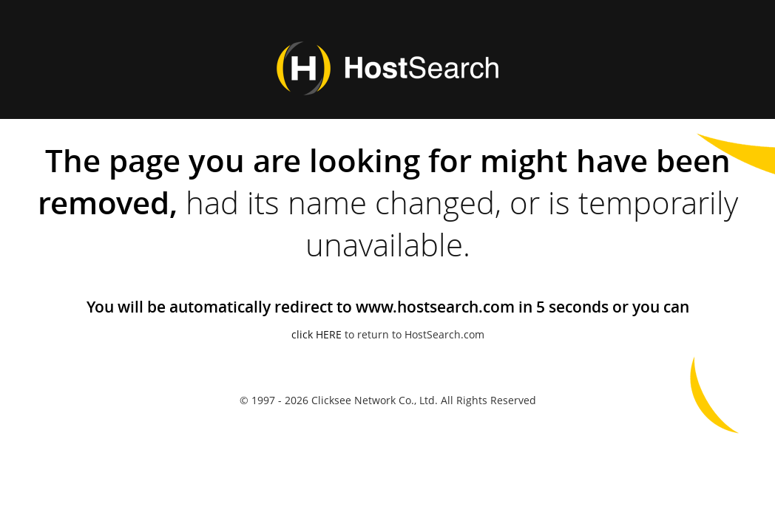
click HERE (317, 334)
